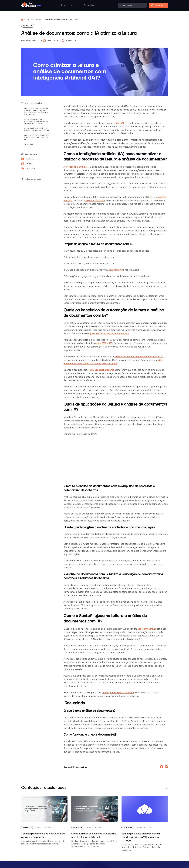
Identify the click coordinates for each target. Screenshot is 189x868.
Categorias (89, 5)
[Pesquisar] (121, 5)
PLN (150, 197)
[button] (161, 788)
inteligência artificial (76, 167)
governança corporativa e (109, 333)
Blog (27, 20)
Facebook (27, 159)
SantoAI (120, 123)
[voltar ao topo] (31, 179)
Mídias (74, 5)
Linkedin (27, 164)
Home (63, 5)
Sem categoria (36, 20)
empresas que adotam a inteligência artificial (139, 357)
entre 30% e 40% (104, 343)
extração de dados (95, 200)
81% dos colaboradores (102, 370)
